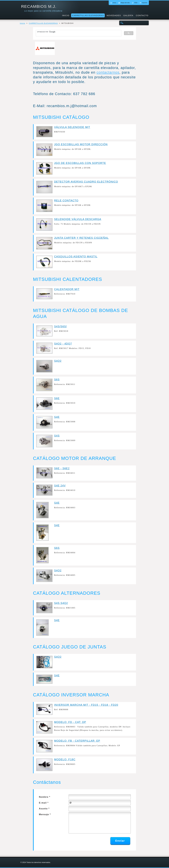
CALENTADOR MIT (67, 289)
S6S (57, 380)
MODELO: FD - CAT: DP (70, 722)
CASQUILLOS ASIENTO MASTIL (76, 256)
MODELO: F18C (65, 759)
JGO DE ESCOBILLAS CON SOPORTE (80, 163)
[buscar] (77, 32)
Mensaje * (45, 814)
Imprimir (145, 3)
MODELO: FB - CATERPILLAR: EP (77, 741)
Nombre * (45, 797)
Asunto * (44, 809)
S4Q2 (58, 361)
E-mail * (44, 803)
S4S (57, 436)
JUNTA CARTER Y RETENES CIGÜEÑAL (81, 238)
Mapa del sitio (125, 3)
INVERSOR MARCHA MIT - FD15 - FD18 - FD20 (86, 705)
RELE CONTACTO (66, 200)
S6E (57, 398)
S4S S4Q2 (61, 603)
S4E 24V (60, 486)
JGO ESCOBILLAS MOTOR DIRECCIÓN (81, 144)
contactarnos (108, 72)
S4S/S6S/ (61, 326)
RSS (136, 3)
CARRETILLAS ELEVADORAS (43, 23)
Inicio (22, 23)
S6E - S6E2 (62, 468)
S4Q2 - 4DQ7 (63, 344)
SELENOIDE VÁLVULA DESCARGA (78, 219)
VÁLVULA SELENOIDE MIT (72, 127)
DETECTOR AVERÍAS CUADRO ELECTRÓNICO (86, 182)
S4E (57, 417)
